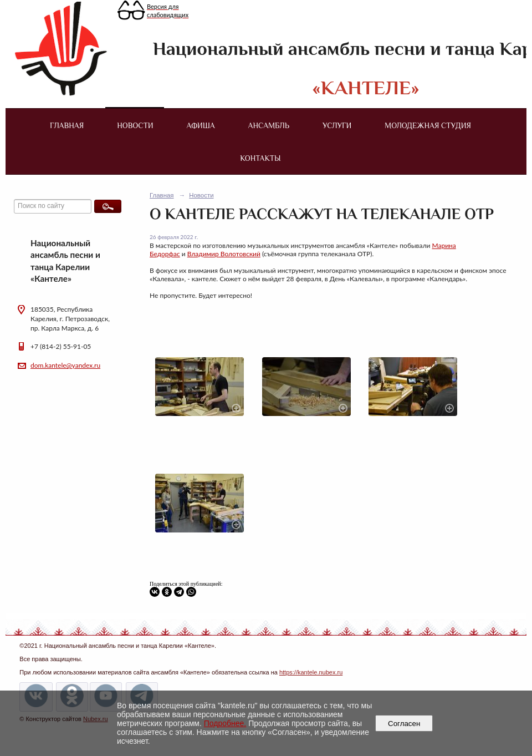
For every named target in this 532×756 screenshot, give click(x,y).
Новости (135, 125)
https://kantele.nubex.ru (311, 672)
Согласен (404, 724)
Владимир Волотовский (224, 254)
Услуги (337, 125)
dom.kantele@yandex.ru (65, 365)
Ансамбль (269, 125)
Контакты (260, 158)
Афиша (201, 125)
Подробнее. (225, 723)
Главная (67, 125)
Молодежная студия (428, 125)
